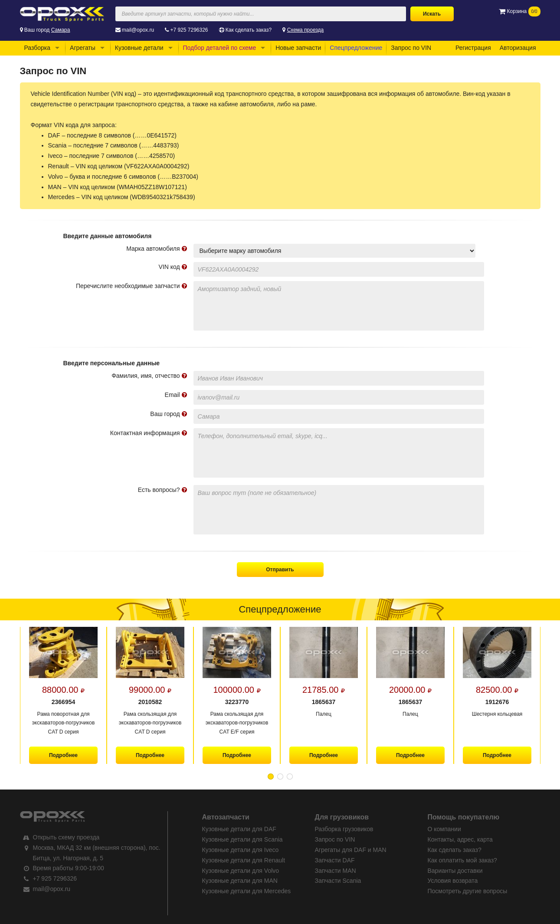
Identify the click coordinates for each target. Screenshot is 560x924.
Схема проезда (306, 30)
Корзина (519, 11)
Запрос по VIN (411, 48)
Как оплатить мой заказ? (462, 860)
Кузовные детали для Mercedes (247, 891)
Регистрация (473, 48)
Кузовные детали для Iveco (241, 850)
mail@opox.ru (138, 30)
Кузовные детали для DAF (239, 829)
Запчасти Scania (338, 881)
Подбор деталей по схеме (220, 48)
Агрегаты (83, 48)
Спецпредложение (356, 48)
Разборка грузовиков (344, 829)
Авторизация (518, 48)
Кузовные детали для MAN (240, 881)
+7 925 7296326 (189, 30)
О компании (444, 829)
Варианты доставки (455, 871)
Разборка (38, 48)
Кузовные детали (139, 48)
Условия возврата (453, 881)
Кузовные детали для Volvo (241, 871)
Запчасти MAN (336, 871)
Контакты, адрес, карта (460, 839)
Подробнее (63, 755)
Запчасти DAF (335, 860)
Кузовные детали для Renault (244, 860)
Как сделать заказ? (249, 30)
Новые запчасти (298, 48)
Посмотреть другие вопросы (468, 891)
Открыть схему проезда (66, 837)
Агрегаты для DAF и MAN (351, 850)
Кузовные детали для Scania (242, 839)
